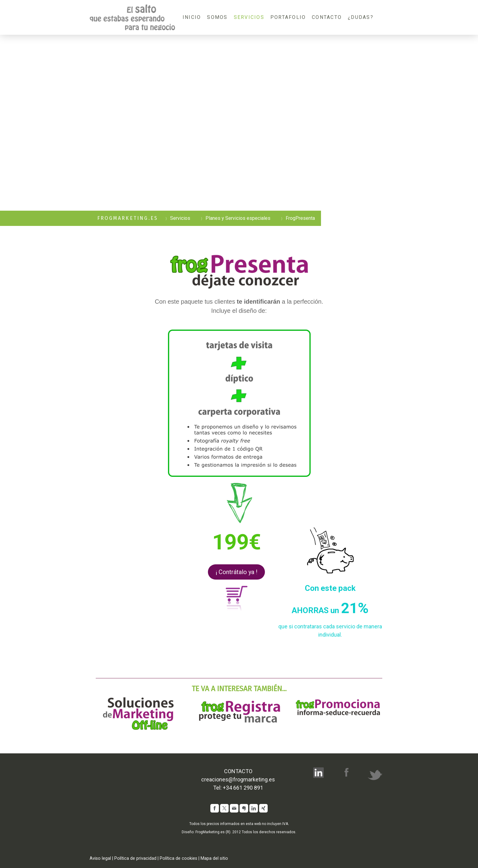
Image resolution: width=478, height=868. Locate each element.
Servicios (249, 17)
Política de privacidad (135, 858)
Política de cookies (178, 858)
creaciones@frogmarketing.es (238, 779)
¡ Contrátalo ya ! (236, 572)
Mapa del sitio (214, 858)
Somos (217, 17)
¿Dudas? (361, 17)
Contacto (327, 17)
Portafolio (288, 17)
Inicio (192, 17)
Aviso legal (100, 858)
